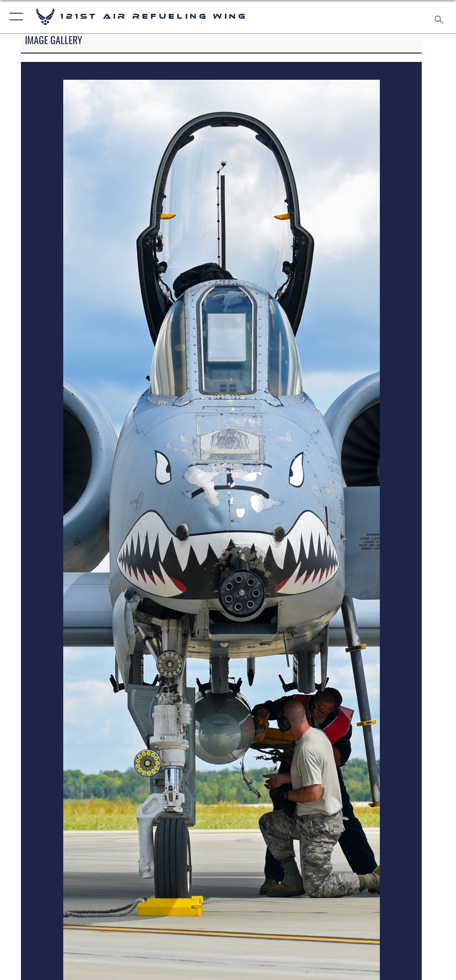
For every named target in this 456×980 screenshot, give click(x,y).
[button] (14, 17)
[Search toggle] (441, 17)
